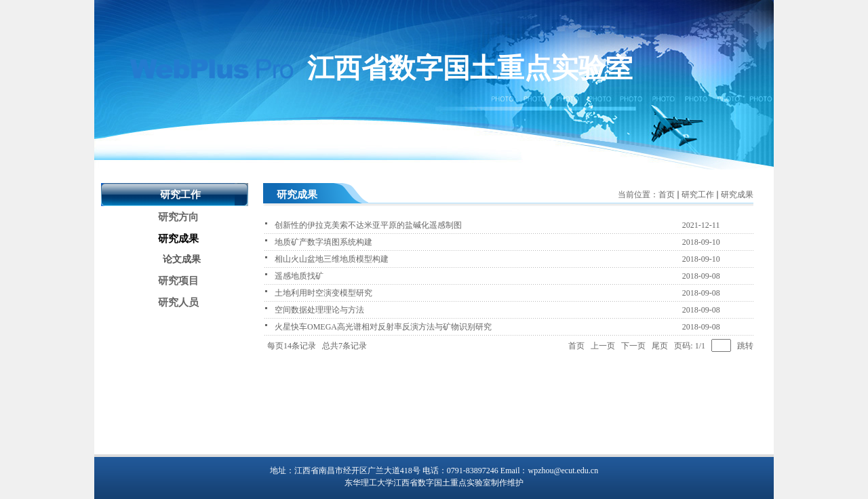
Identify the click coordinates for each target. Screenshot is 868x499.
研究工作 (698, 195)
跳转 (745, 346)
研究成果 (737, 195)
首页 (667, 195)
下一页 (633, 346)
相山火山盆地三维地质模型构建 (332, 259)
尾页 (660, 346)
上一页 (603, 346)
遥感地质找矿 (299, 276)
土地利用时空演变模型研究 (323, 293)
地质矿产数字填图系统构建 (323, 242)
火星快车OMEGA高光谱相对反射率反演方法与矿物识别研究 (383, 327)
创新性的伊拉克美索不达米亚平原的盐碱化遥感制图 (368, 225)
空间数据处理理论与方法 (319, 310)
